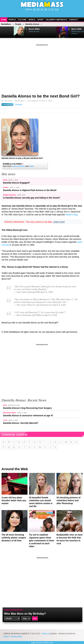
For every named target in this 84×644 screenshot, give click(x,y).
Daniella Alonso (32, 24)
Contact (73, 20)
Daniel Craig (71, 215)
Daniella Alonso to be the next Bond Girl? (41, 96)
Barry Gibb (76, 29)
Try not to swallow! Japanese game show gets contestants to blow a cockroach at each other (42, 541)
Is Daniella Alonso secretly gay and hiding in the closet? (32, 198)
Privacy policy (17, 637)
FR (38, 9)
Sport (40, 20)
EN (35, 9)
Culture (22, 20)
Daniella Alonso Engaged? (16, 183)
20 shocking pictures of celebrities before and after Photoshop (68, 500)
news (14, 166)
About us (45, 634)
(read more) (59, 222)
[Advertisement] (42, 68)
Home (4, 20)
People (12, 20)
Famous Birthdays (14, 610)
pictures (21, 166)
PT (52, 9)
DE (46, 9)
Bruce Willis (34, 29)
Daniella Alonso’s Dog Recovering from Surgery (27, 408)
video (32, 166)
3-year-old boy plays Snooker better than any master (14, 500)
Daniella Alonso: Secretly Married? (21, 423)
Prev (4, 32)
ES (42, 9)
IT (49, 9)
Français (19, 105)
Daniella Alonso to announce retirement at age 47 (28, 416)
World (32, 20)
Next (10, 32)
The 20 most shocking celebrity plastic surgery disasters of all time (14, 538)
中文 (57, 9)
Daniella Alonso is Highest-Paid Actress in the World (30, 190)
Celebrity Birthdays (56, 20)
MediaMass (6, 24)
